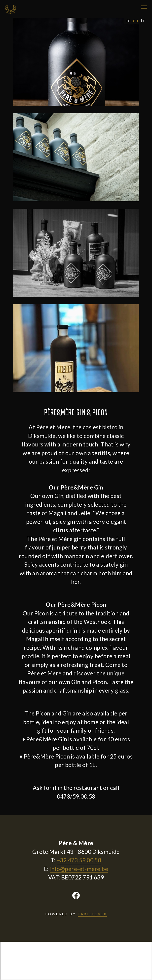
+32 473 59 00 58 (79, 860)
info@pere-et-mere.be (79, 869)
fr (143, 21)
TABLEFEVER (92, 914)
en (135, 21)
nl (128, 21)
